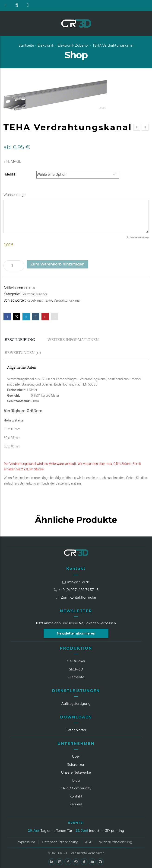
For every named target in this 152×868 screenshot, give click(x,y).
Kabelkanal (34, 300)
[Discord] (92, 862)
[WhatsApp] (76, 862)
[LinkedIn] (52, 862)
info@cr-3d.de (76, 582)
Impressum (26, 842)
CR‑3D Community (76, 788)
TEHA (48, 300)
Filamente (76, 677)
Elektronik (46, 45)
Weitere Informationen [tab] (73, 340)
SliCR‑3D (76, 669)
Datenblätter (76, 730)
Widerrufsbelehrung (116, 842)
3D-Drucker (76, 661)
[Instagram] (60, 862)
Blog (76, 780)
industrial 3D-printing (106, 831)
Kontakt (76, 569)
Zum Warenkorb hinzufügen (57, 264)
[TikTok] (84, 862)
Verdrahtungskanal (67, 300)
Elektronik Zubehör (73, 45)
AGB (89, 842)
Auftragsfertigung (76, 704)
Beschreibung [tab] (20, 340)
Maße (10, 174)
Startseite (26, 45)
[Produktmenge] (14, 266)
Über (76, 756)
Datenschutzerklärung (60, 842)
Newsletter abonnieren (76, 633)
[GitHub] (100, 862)
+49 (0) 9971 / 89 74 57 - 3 (76, 590)
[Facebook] (68, 862)
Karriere (76, 804)
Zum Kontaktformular (76, 597)
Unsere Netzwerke (76, 772)
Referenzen (76, 765)
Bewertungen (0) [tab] (23, 353)
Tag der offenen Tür (56, 831)
